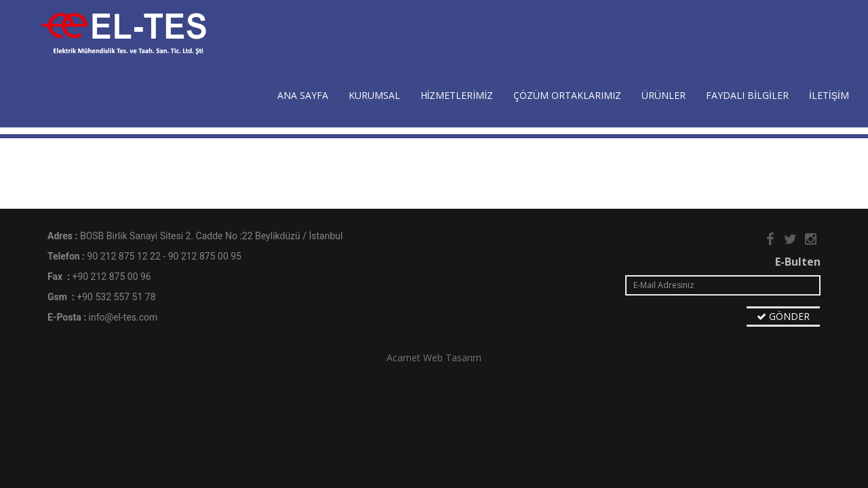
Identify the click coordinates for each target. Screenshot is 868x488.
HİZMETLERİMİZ (457, 95)
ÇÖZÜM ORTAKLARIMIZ (567, 95)
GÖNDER (783, 316)
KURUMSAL (374, 95)
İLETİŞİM (829, 95)
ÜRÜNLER (664, 95)
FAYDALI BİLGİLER (747, 95)
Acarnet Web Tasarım (434, 358)
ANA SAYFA (303, 95)
